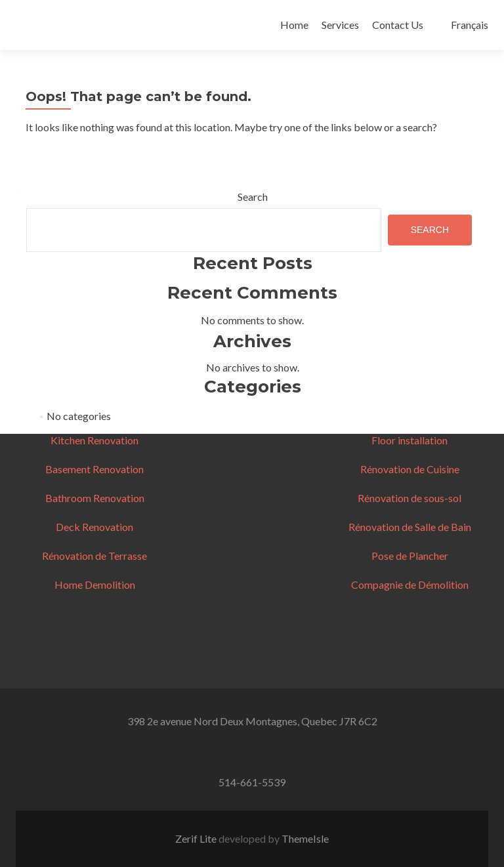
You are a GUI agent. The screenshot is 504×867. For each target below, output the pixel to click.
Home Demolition (95, 584)
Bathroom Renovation (95, 498)
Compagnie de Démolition (410, 584)
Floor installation (409, 440)
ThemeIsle (305, 838)
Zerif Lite (197, 838)
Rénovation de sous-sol (409, 498)
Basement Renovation (94, 469)
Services (340, 25)
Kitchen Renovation (94, 440)
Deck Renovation (94, 527)
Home (294, 25)
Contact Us (398, 25)
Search (253, 197)
